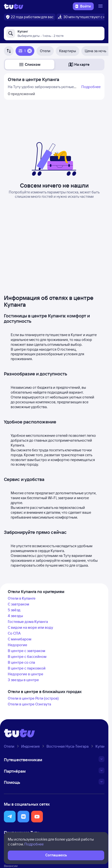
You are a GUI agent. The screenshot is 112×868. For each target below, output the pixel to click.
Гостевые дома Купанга (28, 622)
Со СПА (14, 633)
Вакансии (11, 866)
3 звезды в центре (23, 680)
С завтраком (19, 604)
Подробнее (91, 87)
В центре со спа (21, 662)
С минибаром (20, 639)
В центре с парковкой (27, 668)
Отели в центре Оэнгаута (29, 704)
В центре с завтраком (27, 651)
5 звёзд (14, 610)
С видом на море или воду (30, 627)
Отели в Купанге (22, 598)
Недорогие (18, 645)
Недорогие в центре (26, 674)
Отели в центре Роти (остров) (33, 698)
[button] (30, 65)
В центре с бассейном (27, 657)
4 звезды (15, 616)
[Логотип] (14, 6)
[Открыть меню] (101, 6)
